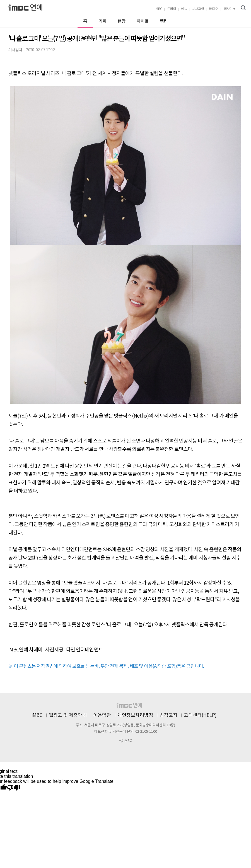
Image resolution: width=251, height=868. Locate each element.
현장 (121, 21)
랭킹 (164, 21)
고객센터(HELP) (200, 715)
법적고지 (168, 715)
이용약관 (102, 715)
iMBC (159, 9)
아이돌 (143, 21)
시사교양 (198, 9)
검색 (243, 8)
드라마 (172, 9)
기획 (102, 21)
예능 (184, 9)
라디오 (213, 9)
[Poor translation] (14, 788)
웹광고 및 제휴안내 (68, 715)
